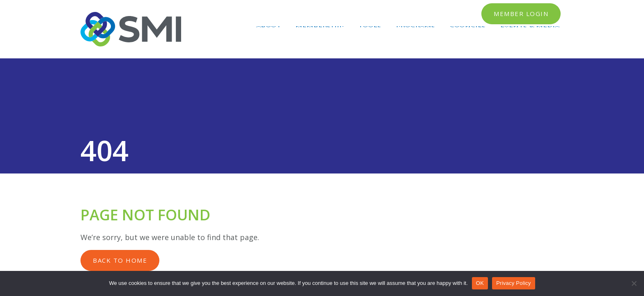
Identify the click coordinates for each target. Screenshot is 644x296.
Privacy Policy (513, 283)
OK (480, 283)
